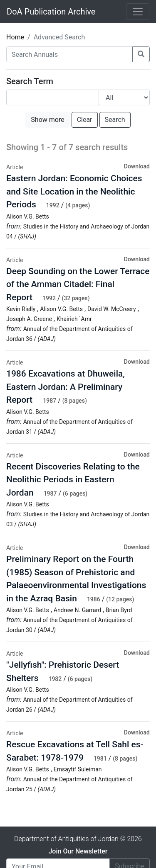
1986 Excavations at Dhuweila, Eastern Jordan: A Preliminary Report (66, 387)
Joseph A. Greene (29, 319)
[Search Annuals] (69, 54)
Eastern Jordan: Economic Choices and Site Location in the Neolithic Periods (74, 191)
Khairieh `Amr (74, 319)
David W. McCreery (112, 309)
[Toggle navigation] (138, 12)
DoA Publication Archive (51, 12)
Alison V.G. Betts (28, 216)
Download (137, 166)
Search (115, 120)
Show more (47, 120)
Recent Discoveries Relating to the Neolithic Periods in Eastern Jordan (73, 480)
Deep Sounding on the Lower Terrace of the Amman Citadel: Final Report (78, 284)
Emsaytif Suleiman (78, 769)
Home (15, 37)
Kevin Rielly (21, 309)
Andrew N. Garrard (78, 610)
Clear (85, 120)
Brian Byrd (119, 610)
